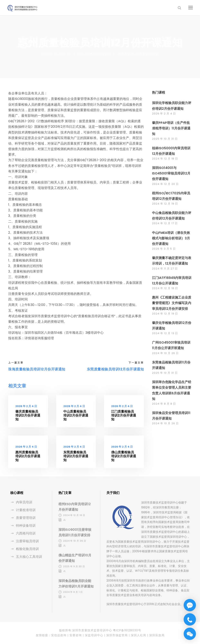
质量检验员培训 (148, 54)
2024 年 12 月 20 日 (165, 184)
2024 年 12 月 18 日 (165, 159)
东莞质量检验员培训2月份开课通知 (76, 456)
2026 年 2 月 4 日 (26, 406)
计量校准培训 (26, 510)
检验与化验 (102, 54)
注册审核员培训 (27, 541)
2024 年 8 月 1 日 (73, 592)
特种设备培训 (26, 526)
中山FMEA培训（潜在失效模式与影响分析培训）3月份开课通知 (171, 238)
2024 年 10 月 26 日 (165, 353)
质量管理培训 (26, 518)
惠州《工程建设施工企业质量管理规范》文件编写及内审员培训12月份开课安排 (172, 303)
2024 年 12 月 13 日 (165, 333)
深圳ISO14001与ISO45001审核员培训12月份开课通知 (171, 173)
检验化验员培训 (27, 549)
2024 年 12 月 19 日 (165, 204)
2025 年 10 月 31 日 (165, 139)
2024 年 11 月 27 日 (165, 269)
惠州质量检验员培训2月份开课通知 (28, 456)
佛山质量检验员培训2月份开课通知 (124, 456)
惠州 (89, 54)
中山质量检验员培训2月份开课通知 (76, 415)
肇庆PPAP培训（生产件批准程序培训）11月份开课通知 (171, 128)
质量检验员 (126, 54)
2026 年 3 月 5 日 (164, 249)
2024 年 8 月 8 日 (164, 404)
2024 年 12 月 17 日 (55, 54)
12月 (81, 54)
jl (64, 520)
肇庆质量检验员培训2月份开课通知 (28, 415)
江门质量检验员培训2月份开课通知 (124, 415)
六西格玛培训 (26, 533)
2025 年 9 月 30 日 (74, 566)
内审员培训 (24, 502)
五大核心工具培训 (29, 557)
